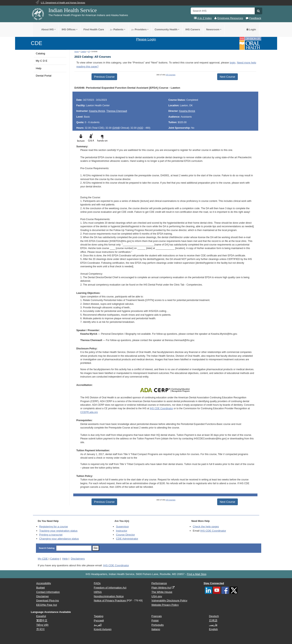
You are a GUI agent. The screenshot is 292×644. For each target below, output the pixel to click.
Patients (117, 29)
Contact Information (48, 592)
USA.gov (157, 596)
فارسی (213, 625)
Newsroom (213, 29)
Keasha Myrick (97, 111)
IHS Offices (69, 29)
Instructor (122, 531)
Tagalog (99, 616)
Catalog (40, 53)
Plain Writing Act (161, 588)
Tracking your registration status (58, 531)
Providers (139, 29)
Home (77, 52)
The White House (162, 592)
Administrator (127, 539)
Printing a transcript (51, 535)
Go (96, 548)
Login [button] (251, 29)
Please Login (146, 39)
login (233, 63)
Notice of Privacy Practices (110, 600)
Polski (155, 621)
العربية (98, 625)
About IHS (48, 29)
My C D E (41, 61)
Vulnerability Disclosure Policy (169, 600)
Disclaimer (43, 596)
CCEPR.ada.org (89, 412)
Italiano (156, 629)
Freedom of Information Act (110, 588)
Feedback (255, 18)
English (213, 629)
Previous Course (104, 77)
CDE (36, 43)
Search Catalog (47, 548)
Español (41, 616)
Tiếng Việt (42, 625)
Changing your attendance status (59, 539)
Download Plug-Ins (48, 600)
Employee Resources (230, 18)
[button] (258, 11)
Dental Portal (44, 76)
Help (39, 68)
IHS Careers (193, 29)
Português (158, 625)
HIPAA (98, 592)
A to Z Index (205, 18)
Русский (99, 621)
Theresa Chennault (117, 111)
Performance (159, 583)
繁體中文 (42, 621)
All (89, 52)
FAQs (97, 583)
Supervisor (122, 527)
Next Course (227, 77)
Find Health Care (94, 29)
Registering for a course (54, 527)
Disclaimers (78, 559)
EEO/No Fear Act (47, 605)
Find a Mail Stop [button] (197, 574)
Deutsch (214, 616)
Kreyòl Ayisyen (103, 629)
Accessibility (44, 583)
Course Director (125, 535)
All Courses (171, 75)
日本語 (213, 621)
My (43, 559)
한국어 (40, 629)
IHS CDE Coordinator (161, 408)
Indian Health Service (73, 10)
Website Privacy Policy (165, 605)
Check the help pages (206, 527)
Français (157, 616)
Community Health (166, 29)
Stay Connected (214, 583)
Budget (41, 588)
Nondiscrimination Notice (109, 596)
